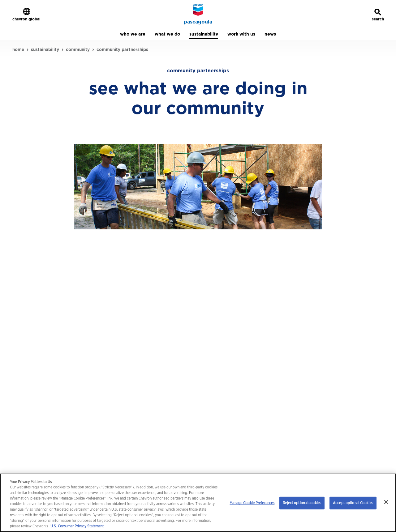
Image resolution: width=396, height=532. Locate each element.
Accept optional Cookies (353, 503)
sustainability (45, 49)
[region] (198, 503)
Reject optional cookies (302, 503)
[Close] (386, 502)
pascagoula (198, 22)
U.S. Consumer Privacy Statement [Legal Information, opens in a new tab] (77, 526)
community (78, 49)
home (18, 49)
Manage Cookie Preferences (252, 503)
